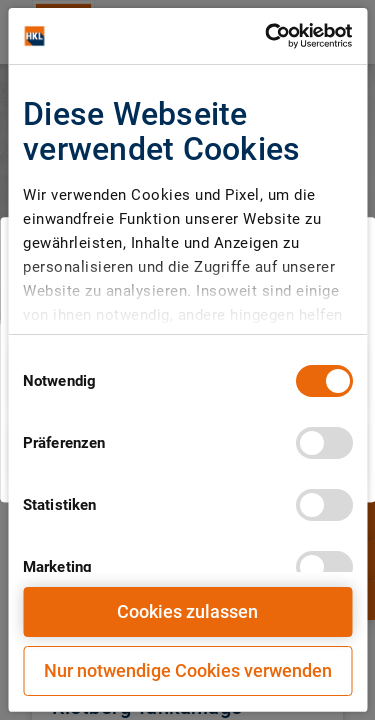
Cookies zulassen (187, 611)
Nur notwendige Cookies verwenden (188, 670)
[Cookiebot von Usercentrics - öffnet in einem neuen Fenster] (267, 36)
